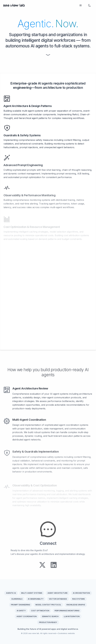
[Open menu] (81, 5)
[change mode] (90, 5)
